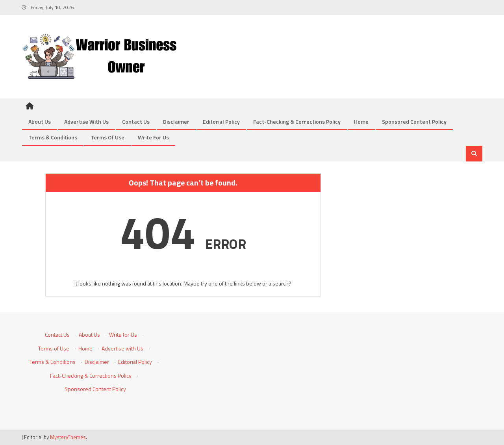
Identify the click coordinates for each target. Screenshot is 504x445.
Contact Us (136, 121)
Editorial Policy (221, 121)
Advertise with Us (86, 121)
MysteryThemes (68, 437)
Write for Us (153, 137)
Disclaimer (176, 121)
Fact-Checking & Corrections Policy (297, 121)
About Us (40, 121)
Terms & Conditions (53, 137)
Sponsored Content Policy (414, 121)
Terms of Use (107, 137)
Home (361, 121)
